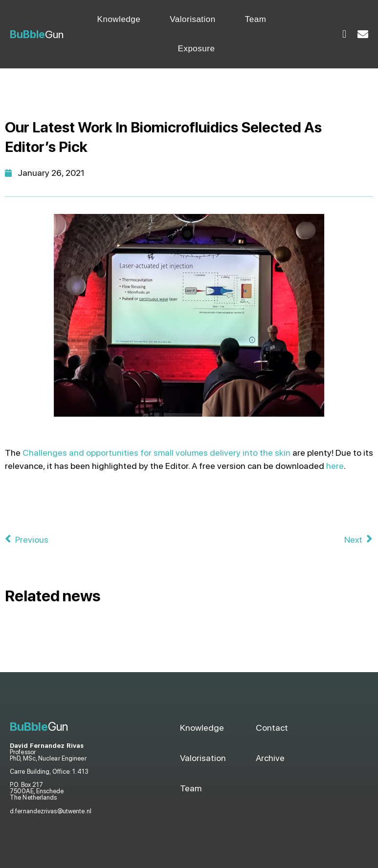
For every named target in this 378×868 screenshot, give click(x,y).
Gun (37, 34)
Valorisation (193, 19)
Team (256, 19)
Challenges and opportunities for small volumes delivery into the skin (156, 453)
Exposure (197, 49)
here (335, 466)
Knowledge (119, 19)
